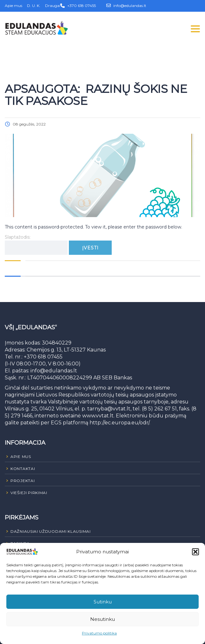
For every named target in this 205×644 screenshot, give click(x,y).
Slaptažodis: (36, 245)
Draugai (53, 6)
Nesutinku (102, 619)
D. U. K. (34, 6)
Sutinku (103, 602)
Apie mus (13, 6)
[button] (195, 552)
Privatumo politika (99, 633)
